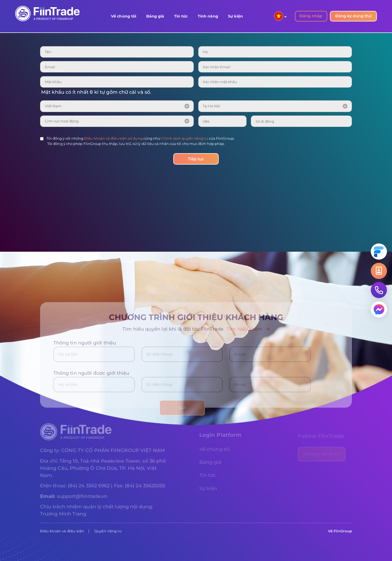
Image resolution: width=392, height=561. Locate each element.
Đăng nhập (311, 16)
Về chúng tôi (124, 16)
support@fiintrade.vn (82, 499)
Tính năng (208, 16)
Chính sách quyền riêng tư (185, 138)
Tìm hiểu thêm (248, 332)
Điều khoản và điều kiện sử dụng (113, 138)
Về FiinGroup (340, 531)
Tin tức (181, 16)
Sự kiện (235, 16)
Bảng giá (155, 16)
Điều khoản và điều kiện (62, 531)
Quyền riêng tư (108, 531)
